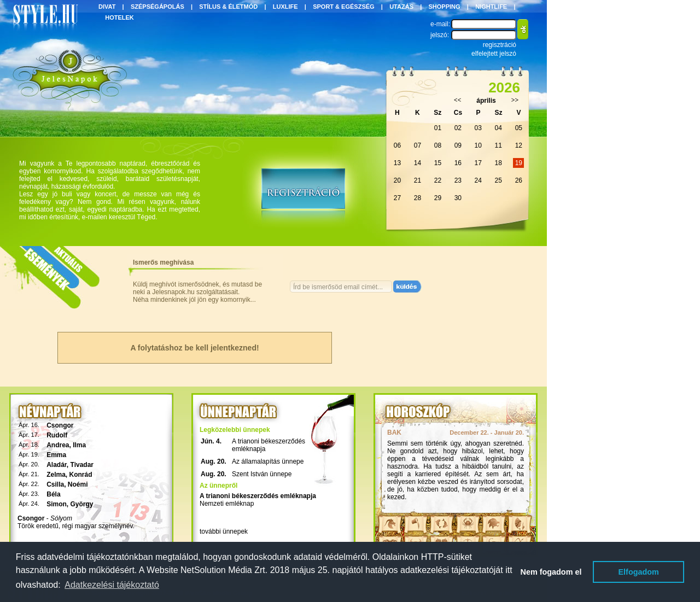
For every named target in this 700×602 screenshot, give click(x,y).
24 (478, 180)
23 (458, 180)
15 (438, 163)
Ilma (79, 445)
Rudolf (57, 435)
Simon (57, 504)
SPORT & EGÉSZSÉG (343, 7)
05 (519, 128)
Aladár (57, 465)
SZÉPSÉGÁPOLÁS (157, 7)
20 (397, 180)
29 (438, 198)
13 (397, 163)
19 (519, 163)
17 (478, 163)
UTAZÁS (401, 7)
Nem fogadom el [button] (551, 572)
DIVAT (107, 7)
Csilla (55, 484)
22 (438, 180)
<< (458, 100)
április (486, 101)
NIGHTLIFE (491, 7)
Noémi (78, 484)
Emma (56, 455)
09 (458, 145)
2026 (504, 87)
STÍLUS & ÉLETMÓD (228, 7)
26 (519, 180)
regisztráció (500, 45)
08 (438, 145)
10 (478, 145)
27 (397, 198)
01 (438, 128)
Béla (53, 494)
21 (418, 180)
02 (458, 128)
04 (498, 128)
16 (458, 163)
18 (498, 163)
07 (418, 145)
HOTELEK (119, 17)
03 (478, 128)
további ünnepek (224, 531)
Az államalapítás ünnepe (268, 461)
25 (498, 180)
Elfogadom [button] (639, 572)
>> (515, 100)
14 (418, 163)
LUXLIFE (285, 7)
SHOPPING (445, 7)
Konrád (81, 475)
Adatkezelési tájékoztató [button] (112, 585)
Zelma (56, 475)
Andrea (58, 445)
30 (458, 198)
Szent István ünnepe (262, 474)
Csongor (60, 425)
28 (418, 198)
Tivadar (82, 465)
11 (498, 145)
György (82, 504)
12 (519, 145)
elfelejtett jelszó (494, 54)
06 (397, 145)
